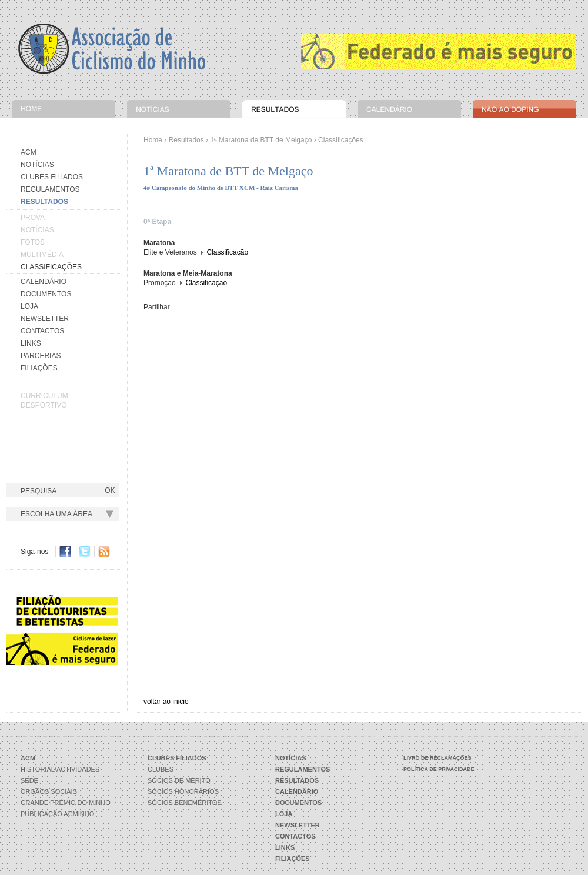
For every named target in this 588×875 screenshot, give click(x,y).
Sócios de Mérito (179, 780)
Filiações (39, 368)
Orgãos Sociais (49, 791)
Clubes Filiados (52, 177)
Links (31, 343)
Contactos (42, 331)
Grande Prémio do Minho (66, 803)
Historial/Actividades (60, 769)
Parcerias (41, 356)
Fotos (33, 242)
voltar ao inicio (166, 702)
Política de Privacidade (439, 769)
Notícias (37, 165)
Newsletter (45, 319)
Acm (29, 152)
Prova (33, 218)
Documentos (46, 294)
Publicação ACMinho (57, 814)
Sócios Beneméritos (185, 803)
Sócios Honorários (183, 791)
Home (153, 140)
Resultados (186, 140)
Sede (29, 780)
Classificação (227, 252)
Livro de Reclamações (437, 758)
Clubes (161, 769)
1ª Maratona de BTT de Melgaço (261, 140)
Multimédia (42, 255)
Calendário (44, 282)
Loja (29, 306)
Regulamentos (50, 189)
